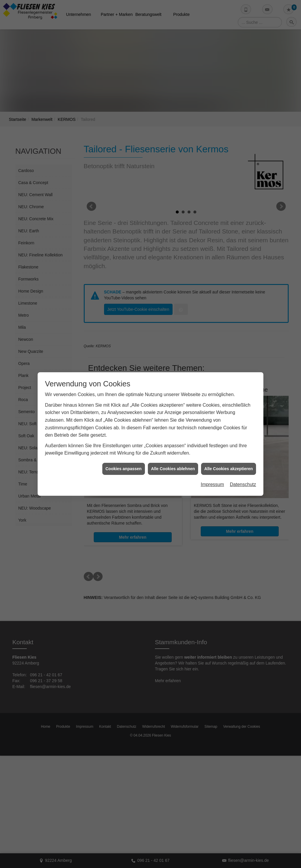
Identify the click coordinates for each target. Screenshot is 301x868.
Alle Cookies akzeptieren (229, 463)
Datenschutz (243, 479)
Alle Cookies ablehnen (173, 463)
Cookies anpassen (124, 463)
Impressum (212, 479)
